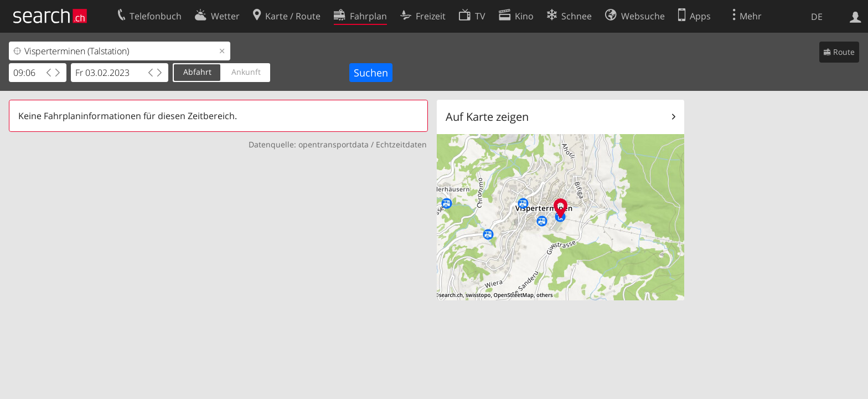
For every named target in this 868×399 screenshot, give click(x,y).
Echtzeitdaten (401, 144)
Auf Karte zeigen (487, 117)
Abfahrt (197, 72)
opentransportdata (334, 144)
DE (817, 17)
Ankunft (246, 72)
